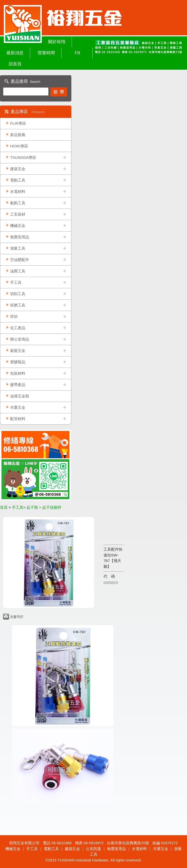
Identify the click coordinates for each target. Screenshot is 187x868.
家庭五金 (18, 351)
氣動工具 (18, 203)
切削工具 (18, 294)
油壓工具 (18, 271)
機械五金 (18, 226)
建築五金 (18, 169)
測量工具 (18, 248)
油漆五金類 (20, 396)
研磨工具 (18, 305)
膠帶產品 (18, 385)
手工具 (16, 282)
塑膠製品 (18, 362)
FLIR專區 (18, 123)
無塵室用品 (20, 237)
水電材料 (18, 192)
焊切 (14, 316)
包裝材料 (18, 373)
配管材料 (18, 419)
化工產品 (18, 328)
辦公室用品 (20, 339)
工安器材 (18, 214)
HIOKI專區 (19, 146)
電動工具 (18, 180)
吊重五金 (18, 407)
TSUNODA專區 (23, 157)
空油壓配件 (20, 260)
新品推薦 (18, 135)
